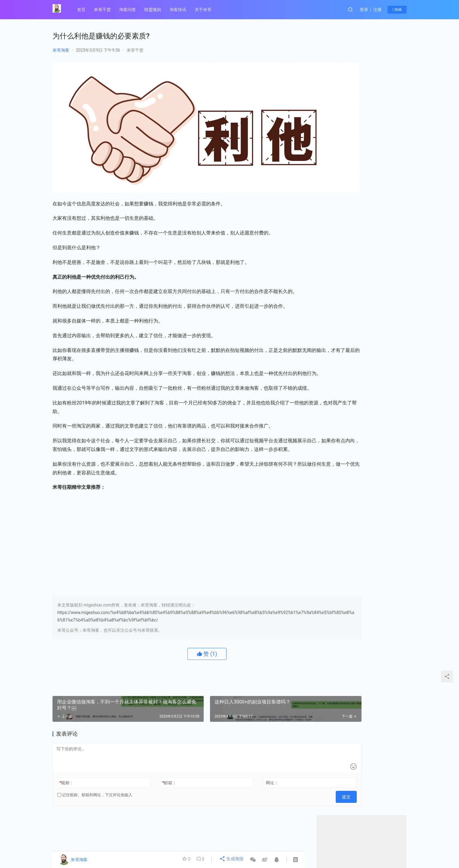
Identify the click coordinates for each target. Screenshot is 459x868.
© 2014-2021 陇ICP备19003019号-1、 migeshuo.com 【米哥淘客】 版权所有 (154, 848)
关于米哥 (204, 10)
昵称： (67, 785)
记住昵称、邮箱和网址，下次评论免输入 (95, 797)
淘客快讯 (179, 10)
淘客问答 (129, 10)
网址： (234, 785)
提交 (291, 797)
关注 (348, 211)
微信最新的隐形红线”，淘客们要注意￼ (361, 280)
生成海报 (232, 860)
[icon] (400, 844)
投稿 (397, 10)
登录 (364, 10)
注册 (377, 10)
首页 (82, 10)
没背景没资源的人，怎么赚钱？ (354, 259)
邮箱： (150, 785)
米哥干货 (103, 10)
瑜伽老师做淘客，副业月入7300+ (356, 269)
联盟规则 (154, 10)
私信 (375, 211)
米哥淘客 (61, 50)
